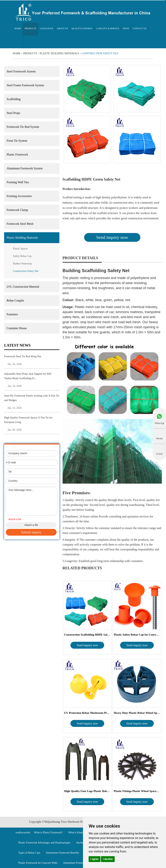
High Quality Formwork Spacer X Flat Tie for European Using (28, 420)
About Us (62, 28)
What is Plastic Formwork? (48, 833)
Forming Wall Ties (18, 182)
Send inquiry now (112, 237)
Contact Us (140, 28)
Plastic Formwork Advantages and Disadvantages (44, 843)
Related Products (82, 568)
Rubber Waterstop (22, 264)
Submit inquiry (31, 532)
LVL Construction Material (23, 287)
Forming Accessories (19, 196)
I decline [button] (108, 859)
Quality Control (82, 28)
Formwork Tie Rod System (23, 127)
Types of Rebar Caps (29, 853)
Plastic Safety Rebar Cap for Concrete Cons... (137, 635)
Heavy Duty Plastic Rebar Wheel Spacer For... (137, 713)
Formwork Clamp (17, 210)
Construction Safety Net (100, 53)
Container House (17, 328)
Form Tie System (17, 141)
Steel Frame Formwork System (25, 85)
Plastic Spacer (20, 249)
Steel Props (13, 113)
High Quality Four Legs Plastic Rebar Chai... (87, 791)
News (126, 28)
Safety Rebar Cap (22, 256)
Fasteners (12, 314)
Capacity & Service (108, 28)
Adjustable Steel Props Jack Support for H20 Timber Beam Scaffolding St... (28, 376)
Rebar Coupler (15, 300)
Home (18, 28)
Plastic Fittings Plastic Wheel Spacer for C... (137, 791)
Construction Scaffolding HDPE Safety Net (87, 635)
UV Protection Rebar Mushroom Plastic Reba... (87, 713)
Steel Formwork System (21, 71)
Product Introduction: (77, 189)
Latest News (17, 345)
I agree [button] (95, 859)
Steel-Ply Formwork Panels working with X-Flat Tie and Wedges (32, 398)
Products (30, 28)
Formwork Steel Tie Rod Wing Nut (23, 356)
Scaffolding (13, 99)
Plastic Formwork (17, 154)
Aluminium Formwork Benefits (62, 853)
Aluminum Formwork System (25, 168)
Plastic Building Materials (59, 53)
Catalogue (47, 28)
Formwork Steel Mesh (20, 224)
